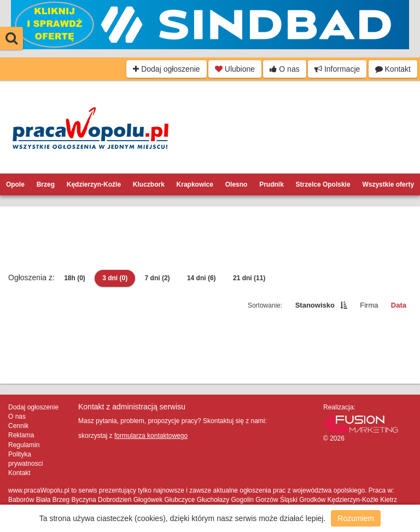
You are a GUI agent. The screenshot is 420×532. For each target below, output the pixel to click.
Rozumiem (356, 518)
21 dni (249, 278)
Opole (15, 184)
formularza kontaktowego (151, 436)
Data (399, 305)
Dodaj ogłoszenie (166, 69)
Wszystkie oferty (388, 184)
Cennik (18, 426)
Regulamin (24, 445)
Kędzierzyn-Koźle (94, 184)
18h (75, 278)
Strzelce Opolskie (323, 184)
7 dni (157, 278)
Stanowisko (315, 305)
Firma (369, 305)
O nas (284, 69)
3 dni (115, 278)
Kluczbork (149, 184)
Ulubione (235, 69)
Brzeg (46, 184)
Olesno (237, 184)
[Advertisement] (210, 239)
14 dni (202, 278)
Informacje (337, 69)
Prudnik (272, 184)
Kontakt (393, 69)
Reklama (21, 435)
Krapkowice (195, 184)
